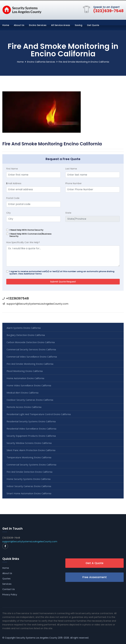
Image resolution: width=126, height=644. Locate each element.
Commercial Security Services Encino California (31, 349)
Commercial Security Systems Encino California (31, 465)
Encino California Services (41, 62)
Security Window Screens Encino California (29, 443)
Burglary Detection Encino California (26, 335)
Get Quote (93, 25)
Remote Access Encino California (24, 407)
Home (6, 25)
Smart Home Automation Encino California (29, 493)
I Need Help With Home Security (26, 230)
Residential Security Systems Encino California (31, 421)
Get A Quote (94, 563)
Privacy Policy (10, 595)
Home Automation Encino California (25, 378)
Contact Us (9, 589)
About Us (19, 25)
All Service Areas (61, 25)
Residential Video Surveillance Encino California (31, 429)
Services (7, 584)
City (8, 213)
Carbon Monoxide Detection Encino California (31, 342)
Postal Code (13, 198)
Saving (79, 25)
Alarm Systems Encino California (24, 328)
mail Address (14, 183)
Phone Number (73, 183)
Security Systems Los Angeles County (37, 638)
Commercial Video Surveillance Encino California (32, 357)
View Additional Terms (30, 274)
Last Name (71, 169)
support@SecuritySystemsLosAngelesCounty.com (37, 304)
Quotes (6, 579)
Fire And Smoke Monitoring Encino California (30, 364)
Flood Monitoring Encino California (25, 371)
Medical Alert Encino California (22, 393)
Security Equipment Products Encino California (31, 436)
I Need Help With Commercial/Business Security (30, 235)
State (68, 213)
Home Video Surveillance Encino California (29, 385)
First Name (12, 169)
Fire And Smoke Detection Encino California (29, 472)
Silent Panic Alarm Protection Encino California (31, 450)
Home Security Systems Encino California (29, 479)
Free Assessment (95, 577)
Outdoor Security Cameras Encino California (30, 400)
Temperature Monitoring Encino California (29, 457)
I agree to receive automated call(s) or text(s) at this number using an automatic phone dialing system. (62, 273)
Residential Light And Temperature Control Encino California (39, 414)
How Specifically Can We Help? (23, 242)
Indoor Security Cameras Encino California (29, 486)
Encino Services (38, 25)
